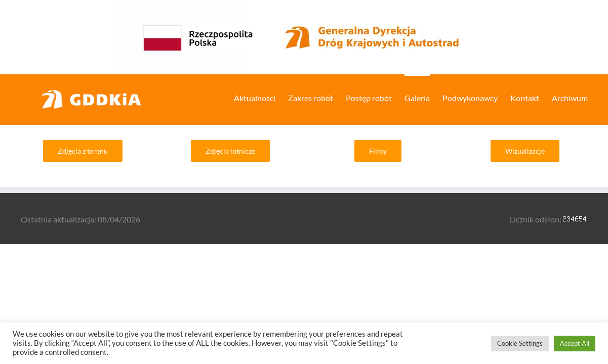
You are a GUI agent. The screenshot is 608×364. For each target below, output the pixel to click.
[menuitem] (219, 97)
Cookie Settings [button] (520, 343)
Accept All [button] (575, 343)
